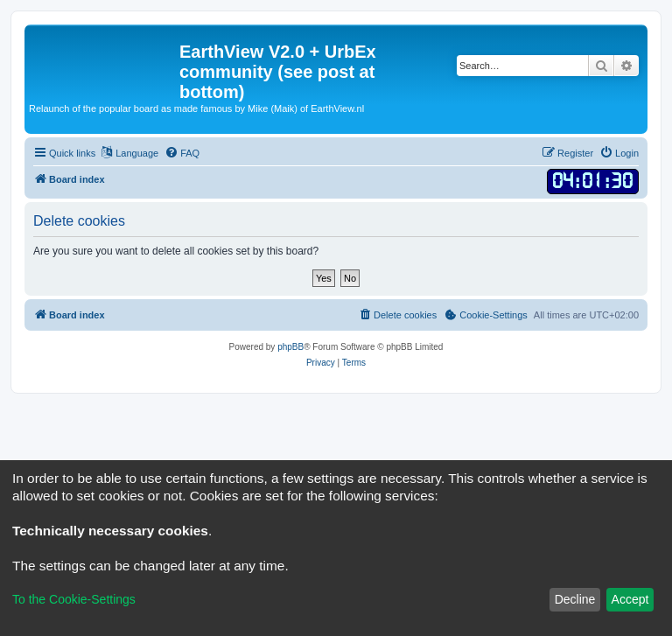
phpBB (290, 347)
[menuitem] (182, 153)
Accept (630, 599)
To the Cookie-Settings (74, 599)
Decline (575, 599)
